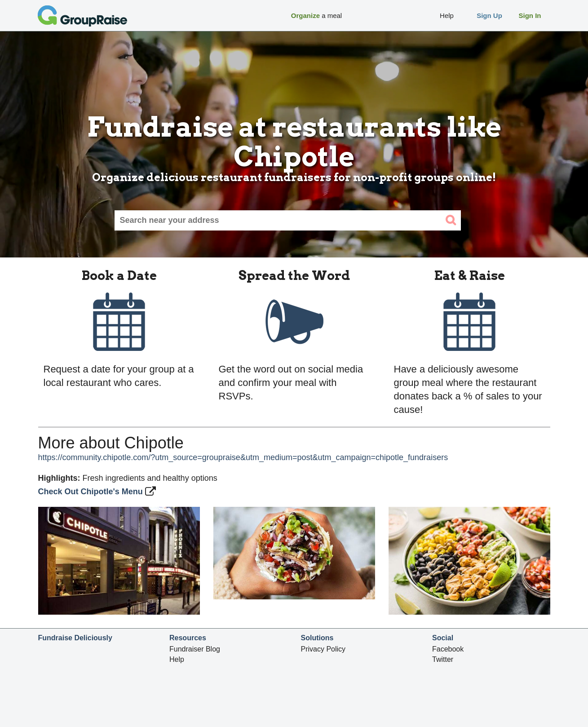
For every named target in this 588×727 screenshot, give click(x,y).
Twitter (443, 659)
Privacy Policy (323, 649)
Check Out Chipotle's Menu (92, 492)
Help (177, 659)
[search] (451, 220)
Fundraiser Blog (195, 649)
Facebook (448, 649)
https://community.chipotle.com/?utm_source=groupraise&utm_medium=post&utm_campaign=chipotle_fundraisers (243, 457)
